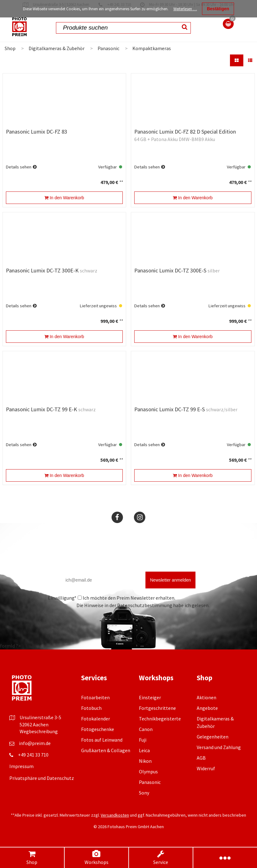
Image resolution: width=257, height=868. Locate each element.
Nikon (145, 761)
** (121, 182)
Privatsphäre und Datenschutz (42, 778)
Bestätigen (218, 9)
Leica (144, 750)
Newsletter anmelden (171, 580)
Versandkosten (115, 815)
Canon (146, 729)
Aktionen (207, 697)
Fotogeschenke (98, 729)
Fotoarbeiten (95, 697)
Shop (32, 858)
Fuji (143, 740)
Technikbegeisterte (160, 719)
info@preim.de (35, 743)
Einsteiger (150, 697)
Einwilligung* (62, 598)
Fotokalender (96, 719)
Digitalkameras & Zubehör (57, 48)
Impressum (21, 766)
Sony (144, 793)
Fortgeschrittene (157, 708)
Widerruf (206, 768)
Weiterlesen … (185, 9)
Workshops (96, 858)
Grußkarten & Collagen (106, 750)
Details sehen (19, 167)
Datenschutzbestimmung (145, 605)
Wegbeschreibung (39, 731)
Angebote (207, 708)
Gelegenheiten (213, 737)
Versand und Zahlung (219, 747)
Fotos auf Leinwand (102, 740)
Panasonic (108, 48)
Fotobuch (91, 708)
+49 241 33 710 (33, 755)
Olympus (148, 771)
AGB (201, 758)
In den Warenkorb (64, 198)
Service (161, 858)
